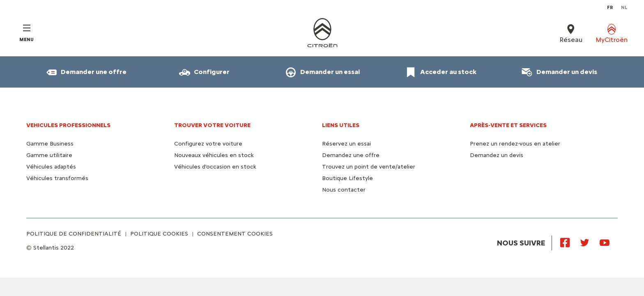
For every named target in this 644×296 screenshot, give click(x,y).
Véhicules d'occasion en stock (215, 167)
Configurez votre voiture (208, 144)
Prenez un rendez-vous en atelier (515, 144)
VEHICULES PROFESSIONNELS (68, 125)
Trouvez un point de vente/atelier (369, 167)
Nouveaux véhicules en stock (214, 155)
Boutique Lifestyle (347, 178)
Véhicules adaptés (51, 167)
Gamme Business (50, 144)
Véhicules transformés (57, 178)
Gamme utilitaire (49, 155)
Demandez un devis (497, 155)
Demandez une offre (351, 155)
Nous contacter (344, 190)
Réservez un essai (346, 144)
